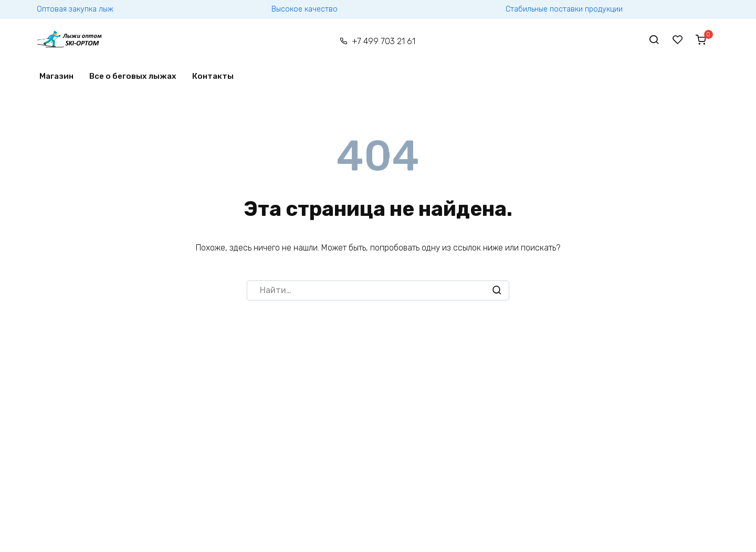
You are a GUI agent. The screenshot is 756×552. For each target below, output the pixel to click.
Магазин (56, 76)
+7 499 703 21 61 (384, 41)
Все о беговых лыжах (133, 76)
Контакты (213, 76)
